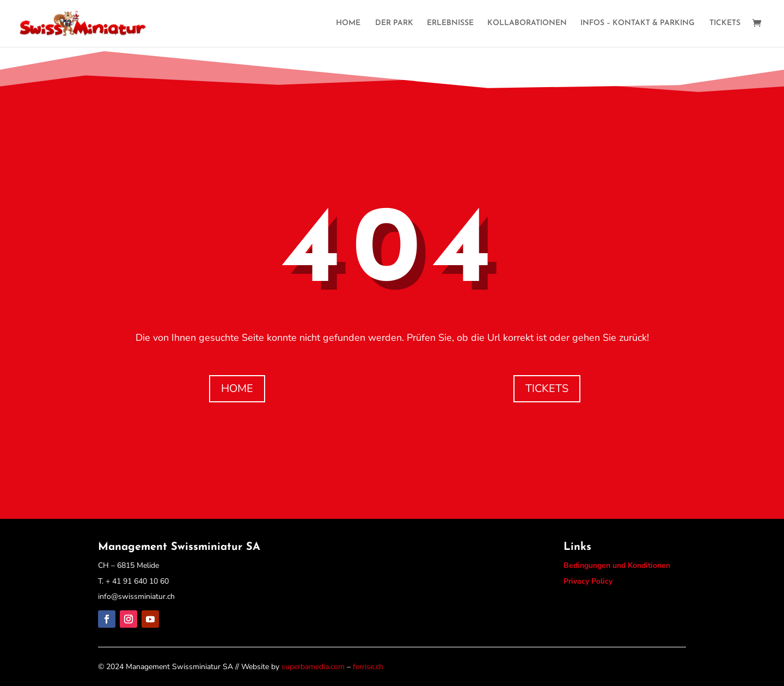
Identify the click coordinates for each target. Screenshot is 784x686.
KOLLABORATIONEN (527, 23)
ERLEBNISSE (450, 23)
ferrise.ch (368, 667)
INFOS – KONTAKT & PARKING (638, 23)
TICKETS (725, 23)
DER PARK (394, 23)
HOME (348, 23)
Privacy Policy (588, 581)
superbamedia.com (313, 667)
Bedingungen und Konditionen (617, 565)
